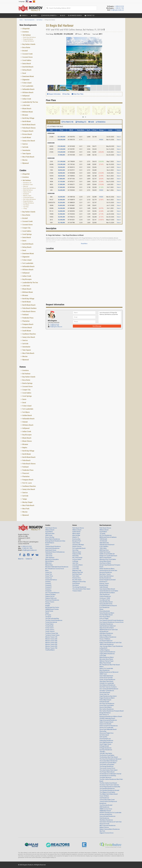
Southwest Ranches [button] (29, 334)
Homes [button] (34, 16)
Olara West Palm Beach (106, 681)
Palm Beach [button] (26, 460)
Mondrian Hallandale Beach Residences (57, 567)
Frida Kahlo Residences (106, 624)
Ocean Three (49, 576)
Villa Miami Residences (106, 820)
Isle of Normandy (77, 558)
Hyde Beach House (51, 550)
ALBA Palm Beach (105, 552)
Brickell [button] (25, 51)
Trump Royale (49, 626)
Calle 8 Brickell (104, 587)
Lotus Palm (76, 569)
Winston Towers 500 (51, 644)
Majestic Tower (27, 196)
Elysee (101, 609)
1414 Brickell (103, 541)
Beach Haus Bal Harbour (30, 37)
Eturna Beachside (105, 611)
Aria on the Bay (50, 537)
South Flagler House (105, 744)
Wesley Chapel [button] (27, 502)
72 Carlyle (102, 534)
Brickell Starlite (104, 585)
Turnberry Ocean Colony (52, 635)
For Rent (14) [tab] (67, 122)
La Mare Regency (105, 650)
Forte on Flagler (104, 619)
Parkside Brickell (104, 702)
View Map (66, 94)
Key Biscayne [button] (27, 279)
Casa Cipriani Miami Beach (107, 589)
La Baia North (103, 648)
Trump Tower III (50, 631)
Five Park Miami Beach (106, 615)
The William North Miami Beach (109, 794)
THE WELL (102, 752)
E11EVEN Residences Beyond (108, 606)
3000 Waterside (104, 543)
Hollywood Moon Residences (108, 637)
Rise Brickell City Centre (52, 607)
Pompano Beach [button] (28, 131)
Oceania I (48, 582)
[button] (121, 39)
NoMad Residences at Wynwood (109, 672)
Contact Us (29, 559)
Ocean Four (49, 578)
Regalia (48, 606)
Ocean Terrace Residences (107, 680)
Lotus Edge (76, 567)
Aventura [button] (25, 32)
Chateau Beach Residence (53, 546)
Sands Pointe (49, 611)
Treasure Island (77, 591)
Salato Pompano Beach (106, 722)
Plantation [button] (26, 321)
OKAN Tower (103, 674)
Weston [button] (25, 160)
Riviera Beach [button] (27, 134)
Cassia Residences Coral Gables (109, 591)
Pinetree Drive (77, 578)
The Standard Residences (107, 789)
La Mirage (75, 561)
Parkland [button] (25, 315)
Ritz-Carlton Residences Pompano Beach (112, 711)
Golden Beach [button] (27, 415)
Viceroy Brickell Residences (107, 816)
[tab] (31, 29)
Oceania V (48, 589)
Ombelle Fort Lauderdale (107, 683)
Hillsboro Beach (50, 530)
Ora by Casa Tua (104, 694)
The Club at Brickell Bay (52, 619)
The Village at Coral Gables (107, 792)
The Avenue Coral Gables (107, 755)
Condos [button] (24, 16)
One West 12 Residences (107, 691)
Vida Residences (104, 818)
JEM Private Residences (107, 644)
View (119, 137)
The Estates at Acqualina (107, 765)
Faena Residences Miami (107, 613)
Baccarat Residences (106, 572)
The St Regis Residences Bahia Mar (110, 787)
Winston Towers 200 (51, 639)
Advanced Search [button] (75, 16)
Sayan (47, 613)
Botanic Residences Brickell (108, 580)
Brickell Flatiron (50, 543)
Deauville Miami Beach (106, 602)
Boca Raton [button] (26, 47)
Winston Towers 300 (51, 641)
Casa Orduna (76, 543)
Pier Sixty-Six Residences (107, 704)
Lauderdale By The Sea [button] (30, 102)
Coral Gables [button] (27, 60)
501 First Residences (106, 535)
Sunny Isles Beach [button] (28, 141)
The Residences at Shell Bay (108, 776)
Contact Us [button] (89, 16)
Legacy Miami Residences (107, 654)
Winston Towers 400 (51, 643)
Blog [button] (62, 16)
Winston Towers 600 (51, 646)
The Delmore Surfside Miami (108, 763)
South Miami (49, 532)
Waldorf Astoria (104, 827)
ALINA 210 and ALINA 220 (107, 554)
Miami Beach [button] (27, 109)
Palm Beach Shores (51, 528)
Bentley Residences (105, 578)
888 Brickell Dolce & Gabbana (108, 537)
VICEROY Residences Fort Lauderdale (110, 813)
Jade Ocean (49, 556)
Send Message (97, 326)
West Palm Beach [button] (28, 157)
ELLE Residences (104, 607)
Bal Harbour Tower (28, 185)
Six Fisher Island (104, 735)
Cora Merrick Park (105, 600)
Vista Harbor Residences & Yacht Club (111, 822)
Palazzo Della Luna (51, 598)
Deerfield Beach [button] (28, 67)
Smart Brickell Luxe (105, 739)
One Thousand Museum (52, 593)
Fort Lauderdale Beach (79, 548)
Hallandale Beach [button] (28, 89)
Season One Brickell (105, 724)
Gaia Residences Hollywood (108, 626)
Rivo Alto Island (77, 580)
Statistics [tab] (101, 122)
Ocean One (49, 572)
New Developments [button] (49, 16)
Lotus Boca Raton (78, 565)
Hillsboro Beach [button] (28, 92)
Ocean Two (49, 574)
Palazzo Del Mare (50, 594)
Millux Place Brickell (105, 663)
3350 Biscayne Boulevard (107, 545)
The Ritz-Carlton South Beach (108, 783)
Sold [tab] (91, 122)
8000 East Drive (104, 550)
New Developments (105, 525)
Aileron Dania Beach (105, 558)
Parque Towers (50, 602)
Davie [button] (24, 241)
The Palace (26, 205)
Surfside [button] (25, 147)
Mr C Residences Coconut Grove (55, 569)
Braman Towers (104, 583)
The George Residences (79, 587)
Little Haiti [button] (26, 105)
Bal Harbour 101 (27, 183)
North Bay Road (77, 574)
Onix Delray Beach (105, 692)
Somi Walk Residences (106, 742)
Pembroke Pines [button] (28, 318)
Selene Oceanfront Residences (109, 726)
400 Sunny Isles (50, 534)
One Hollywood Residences (107, 685)
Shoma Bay (103, 731)
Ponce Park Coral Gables (107, 705)
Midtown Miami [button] (27, 112)
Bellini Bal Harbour (28, 190)
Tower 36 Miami (104, 796)
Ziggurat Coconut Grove (106, 833)
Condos (48, 525)
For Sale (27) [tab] (53, 122)
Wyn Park (102, 831)
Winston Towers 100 (51, 637)
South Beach (76, 583)
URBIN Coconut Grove (106, 809)
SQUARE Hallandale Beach (107, 718)
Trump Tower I (50, 628)
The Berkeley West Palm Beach (109, 757)
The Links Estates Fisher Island (81, 589)
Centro (47, 545)
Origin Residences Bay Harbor (108, 696)
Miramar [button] (25, 115)
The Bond (48, 617)
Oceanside (48, 591)
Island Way (75, 556)
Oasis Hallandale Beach (106, 676)
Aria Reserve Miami (105, 563)
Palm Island (76, 576)
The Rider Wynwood (105, 777)
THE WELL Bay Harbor (106, 753)
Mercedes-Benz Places (106, 659)
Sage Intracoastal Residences (108, 720)
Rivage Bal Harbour (28, 39)
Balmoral (26, 186)
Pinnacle (48, 604)
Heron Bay (75, 550)
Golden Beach (76, 532)
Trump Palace (49, 624)
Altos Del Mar (76, 535)
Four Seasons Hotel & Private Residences (112, 620)
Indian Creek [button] (27, 99)
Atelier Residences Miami (107, 569)
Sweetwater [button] (26, 150)
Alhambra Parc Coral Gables (108, 559)
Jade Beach (49, 554)
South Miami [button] (26, 137)
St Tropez (48, 615)
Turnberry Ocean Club (52, 633)
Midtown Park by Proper (107, 661)
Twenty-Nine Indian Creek (107, 800)
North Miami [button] (26, 121)
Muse (47, 570)
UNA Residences (104, 807)
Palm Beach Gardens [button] (29, 308)
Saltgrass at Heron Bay (79, 582)
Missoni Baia (49, 565)
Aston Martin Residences (53, 539)
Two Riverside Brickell (106, 805)
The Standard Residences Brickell (109, 790)
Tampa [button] (24, 499)
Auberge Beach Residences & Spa (55, 541)
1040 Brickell (103, 539)
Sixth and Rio (103, 737)
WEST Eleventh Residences (108, 825)
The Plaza (26, 207)
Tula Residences (104, 798)
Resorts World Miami (106, 707)
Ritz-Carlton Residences (107, 709)
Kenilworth (26, 194)
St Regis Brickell (104, 746)
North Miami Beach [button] (29, 125)
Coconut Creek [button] (27, 54)
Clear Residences (105, 594)
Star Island (75, 585)
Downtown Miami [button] (28, 76)
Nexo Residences (105, 670)
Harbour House (27, 192)
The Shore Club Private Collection (109, 785)
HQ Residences (104, 631)
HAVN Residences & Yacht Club (109, 630)
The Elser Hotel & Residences (54, 620)
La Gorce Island (77, 559)
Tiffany (25, 209)
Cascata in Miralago (78, 545)
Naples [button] (25, 448)
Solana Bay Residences (106, 740)
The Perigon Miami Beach (107, 772)
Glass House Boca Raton (107, 628)
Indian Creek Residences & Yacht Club (111, 643)
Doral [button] (24, 73)
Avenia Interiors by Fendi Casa (108, 570)
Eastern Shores (77, 546)
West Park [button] (26, 509)
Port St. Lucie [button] (27, 483)
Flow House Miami (105, 617)
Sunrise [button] (25, 144)
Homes (75, 525)
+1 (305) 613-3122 (119, 6)
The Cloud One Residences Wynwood (110, 759)
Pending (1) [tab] (81, 122)
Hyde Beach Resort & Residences (55, 552)
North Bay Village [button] (28, 118)
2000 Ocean (49, 535)
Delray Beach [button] (27, 70)
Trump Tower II (50, 630)
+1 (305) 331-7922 (119, 8)
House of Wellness (105, 639)
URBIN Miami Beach (105, 811)
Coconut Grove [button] (27, 57)
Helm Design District (105, 635)
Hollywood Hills (77, 554)
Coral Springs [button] (27, 234)
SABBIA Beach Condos (52, 609)
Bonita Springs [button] (27, 383)
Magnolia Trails (77, 570)
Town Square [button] (26, 154)
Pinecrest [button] (25, 473)
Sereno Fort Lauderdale (106, 728)
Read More (84, 244)
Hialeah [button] (25, 422)
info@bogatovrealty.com (117, 10)
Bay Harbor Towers (105, 574)
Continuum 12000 (105, 598)
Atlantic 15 (76, 537)
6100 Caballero (104, 546)
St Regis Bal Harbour (29, 41)
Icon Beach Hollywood (106, 641)
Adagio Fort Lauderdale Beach (108, 556)
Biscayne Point (77, 541)
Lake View (75, 563)
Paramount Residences (52, 600)
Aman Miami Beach (105, 561)
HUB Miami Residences (106, 633)
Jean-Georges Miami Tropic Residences (111, 646)
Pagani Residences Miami (107, 698)
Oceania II (48, 583)
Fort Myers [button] (26, 412)
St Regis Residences (105, 748)
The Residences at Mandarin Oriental (110, 774)
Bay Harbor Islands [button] (29, 44)
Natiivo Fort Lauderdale (106, 668)
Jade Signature (50, 558)
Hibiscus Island (77, 552)
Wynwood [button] (25, 163)
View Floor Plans (78, 94)
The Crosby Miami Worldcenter (109, 761)
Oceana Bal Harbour (28, 197)
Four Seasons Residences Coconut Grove (112, 622)
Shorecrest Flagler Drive (106, 733)
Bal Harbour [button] (27, 35)
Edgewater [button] (26, 80)
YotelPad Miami (50, 650)
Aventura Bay (76, 539)
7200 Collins (103, 548)
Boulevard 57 (103, 582)
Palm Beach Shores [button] (29, 128)
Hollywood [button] (26, 96)
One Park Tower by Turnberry (108, 687)
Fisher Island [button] (27, 83)
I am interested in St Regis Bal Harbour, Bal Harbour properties (110, 317)
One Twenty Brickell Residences (109, 689)
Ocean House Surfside (106, 678)
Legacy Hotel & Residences (107, 652)
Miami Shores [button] (27, 441)
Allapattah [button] (26, 29)
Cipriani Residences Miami (107, 593)
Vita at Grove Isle (104, 824)
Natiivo (102, 667)
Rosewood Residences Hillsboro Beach (111, 716)
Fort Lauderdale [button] (28, 86)
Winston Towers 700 (51, 648)
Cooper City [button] (26, 228)
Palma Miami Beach (105, 700)
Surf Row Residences (106, 750)
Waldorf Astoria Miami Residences (110, 829)
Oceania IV (48, 587)
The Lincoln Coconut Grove (107, 768)
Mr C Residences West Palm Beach (110, 665)
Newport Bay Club (78, 572)
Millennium (49, 563)
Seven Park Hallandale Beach (108, 729)
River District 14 (104, 715)
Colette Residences (105, 596)
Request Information (54, 94)
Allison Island (76, 534)
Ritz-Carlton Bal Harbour (30, 199)
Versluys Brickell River (106, 814)
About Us (21, 559)
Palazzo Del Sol (50, 596)
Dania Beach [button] (26, 64)
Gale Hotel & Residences (52, 548)
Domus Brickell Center (106, 604)
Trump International (51, 622)
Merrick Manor (50, 561)
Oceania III (48, 585)
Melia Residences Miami (107, 657)
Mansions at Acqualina (52, 559)
